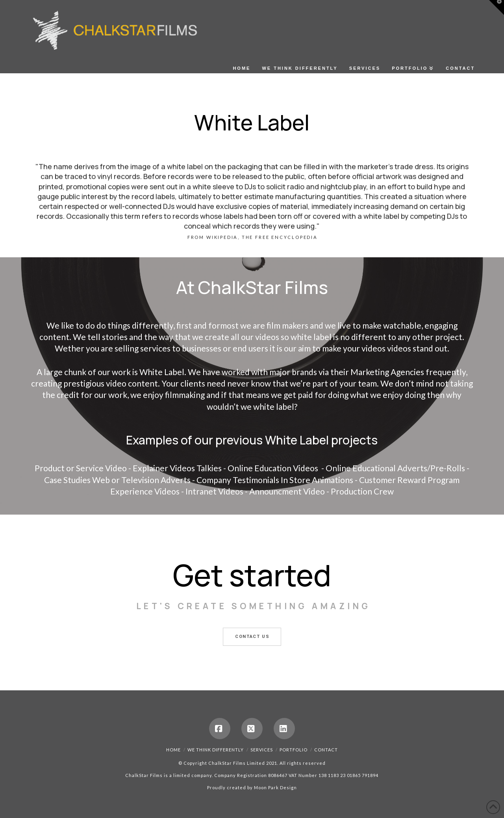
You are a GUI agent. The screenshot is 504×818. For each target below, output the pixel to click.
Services (262, 750)
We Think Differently (216, 750)
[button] (497, 7)
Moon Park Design (275, 787)
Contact (326, 750)
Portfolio (294, 750)
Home (173, 750)
